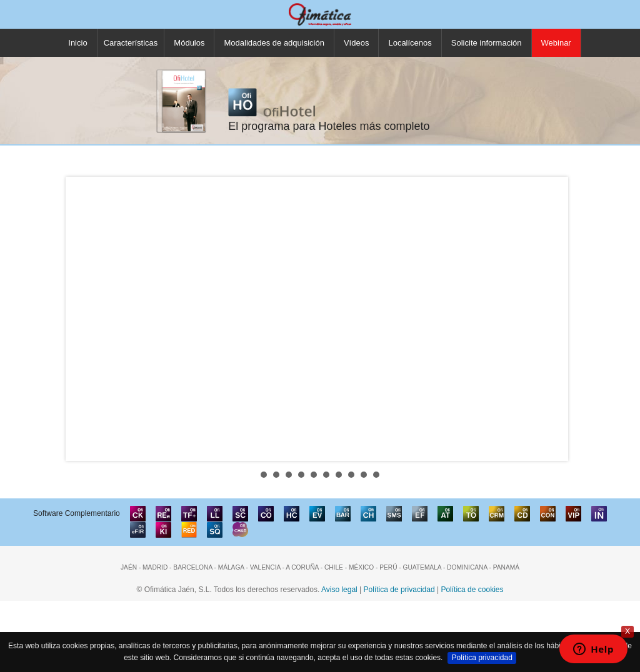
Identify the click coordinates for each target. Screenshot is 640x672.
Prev (85, 319)
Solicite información (487, 43)
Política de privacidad (399, 590)
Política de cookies (472, 590)
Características (131, 43)
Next (555, 319)
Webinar (556, 43)
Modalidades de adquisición (274, 43)
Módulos (189, 43)
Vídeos (356, 43)
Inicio (77, 43)
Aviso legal (339, 590)
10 (376, 475)
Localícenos (410, 43)
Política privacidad (482, 658)
